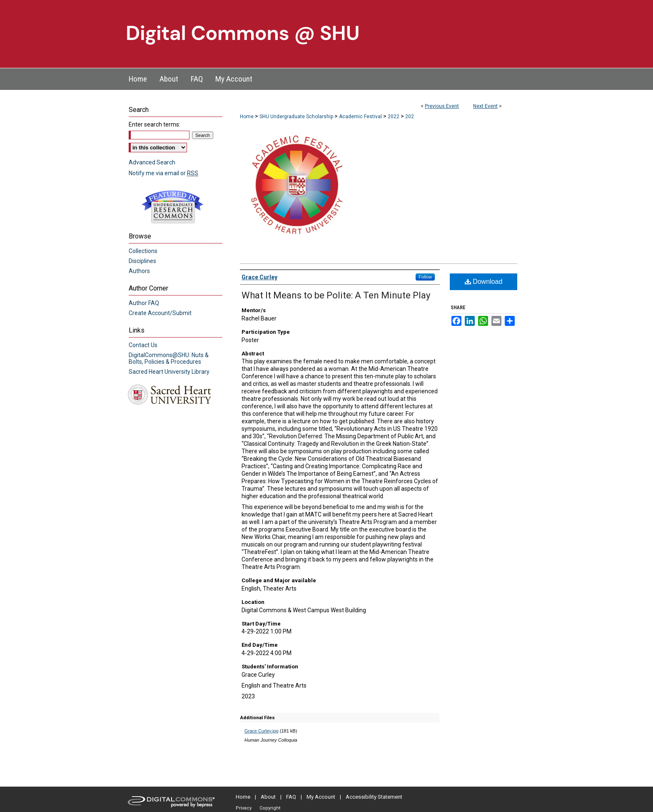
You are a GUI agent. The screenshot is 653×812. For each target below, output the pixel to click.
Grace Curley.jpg (262, 731)
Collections (143, 251)
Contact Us (143, 345)
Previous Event (442, 106)
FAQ (291, 797)
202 (410, 117)
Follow (425, 277)
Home (247, 117)
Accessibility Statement (374, 797)
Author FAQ (144, 303)
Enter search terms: (155, 124)
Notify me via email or (163, 173)
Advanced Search (152, 162)
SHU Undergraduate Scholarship (297, 117)
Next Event (485, 106)
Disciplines (142, 261)
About (268, 797)
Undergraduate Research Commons (172, 207)
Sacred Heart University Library (169, 372)
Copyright (270, 808)
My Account (321, 797)
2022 (394, 117)
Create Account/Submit (160, 313)
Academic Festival (361, 117)
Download (484, 282)
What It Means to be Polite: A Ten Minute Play (336, 295)
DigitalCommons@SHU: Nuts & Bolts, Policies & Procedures (169, 358)
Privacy (244, 808)
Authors (139, 271)
